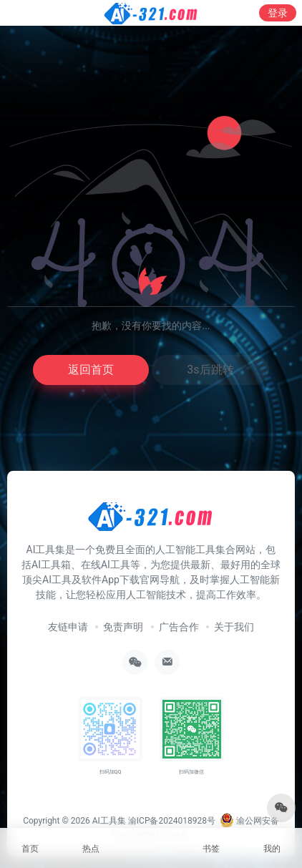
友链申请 (68, 627)
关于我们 (234, 627)
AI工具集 (109, 821)
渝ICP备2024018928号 (172, 821)
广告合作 (179, 627)
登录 (278, 13)
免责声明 (123, 627)
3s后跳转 (210, 370)
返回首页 (91, 370)
